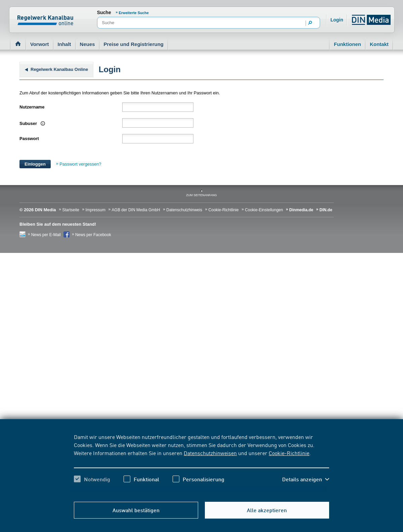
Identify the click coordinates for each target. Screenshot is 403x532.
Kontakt (379, 44)
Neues (87, 44)
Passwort (29, 139)
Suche (104, 12)
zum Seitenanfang (201, 195)
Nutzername (32, 107)
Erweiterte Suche (134, 13)
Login (337, 20)
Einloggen (35, 164)
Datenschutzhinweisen (210, 453)
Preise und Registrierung (134, 44)
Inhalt (64, 44)
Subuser (29, 123)
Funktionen (347, 44)
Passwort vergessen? (80, 164)
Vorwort (40, 44)
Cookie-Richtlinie (289, 453)
